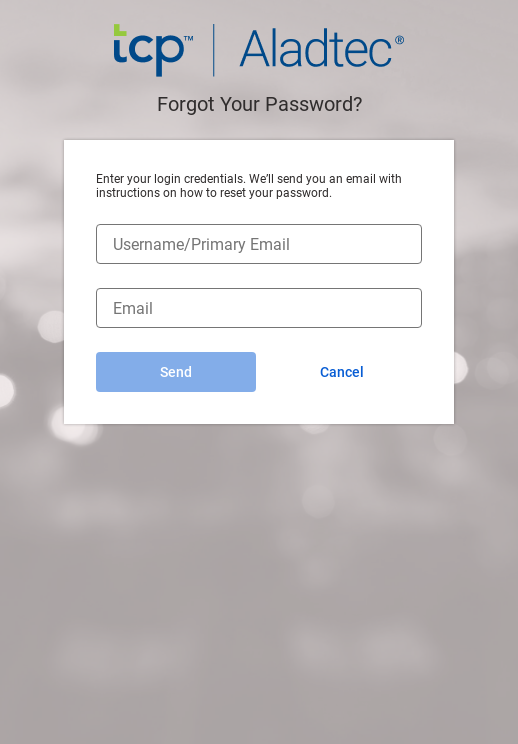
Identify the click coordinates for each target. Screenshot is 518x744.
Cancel (342, 372)
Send (176, 372)
